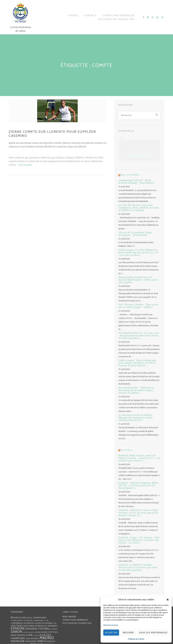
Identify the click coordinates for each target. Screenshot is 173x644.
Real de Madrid (130, 175)
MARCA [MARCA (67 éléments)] (42, 641)
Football (127, 450)
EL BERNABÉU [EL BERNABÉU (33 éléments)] (52, 626)
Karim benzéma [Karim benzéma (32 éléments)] (18, 635)
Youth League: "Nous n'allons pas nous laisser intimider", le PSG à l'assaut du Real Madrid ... (137, 363)
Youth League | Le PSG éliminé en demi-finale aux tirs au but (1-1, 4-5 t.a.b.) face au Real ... (138, 252)
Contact (90, 15)
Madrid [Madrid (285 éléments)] (47, 638)
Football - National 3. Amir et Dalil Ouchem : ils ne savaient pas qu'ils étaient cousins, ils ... (138, 513)
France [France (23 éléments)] (55, 629)
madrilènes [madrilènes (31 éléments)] (31, 641)
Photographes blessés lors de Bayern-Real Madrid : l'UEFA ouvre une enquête (138, 280)
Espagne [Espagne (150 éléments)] (18, 628)
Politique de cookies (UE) (116, 19)
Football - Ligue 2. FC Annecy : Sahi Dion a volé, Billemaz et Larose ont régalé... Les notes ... (139, 540)
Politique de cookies (136, 639)
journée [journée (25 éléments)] (37, 632)
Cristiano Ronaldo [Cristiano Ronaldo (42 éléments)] (34, 626)
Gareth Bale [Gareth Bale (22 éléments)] (28, 632)
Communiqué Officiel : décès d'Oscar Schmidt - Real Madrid (136, 182)
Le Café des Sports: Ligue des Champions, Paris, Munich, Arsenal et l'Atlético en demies (139, 208)
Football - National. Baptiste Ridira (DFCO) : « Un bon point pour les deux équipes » (139, 485)
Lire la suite (25, 165)
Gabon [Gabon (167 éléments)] (16, 632)
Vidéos (73, 15)
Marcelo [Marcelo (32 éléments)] (51, 641)
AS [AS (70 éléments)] (12, 617)
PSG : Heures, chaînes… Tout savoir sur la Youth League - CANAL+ (139, 306)
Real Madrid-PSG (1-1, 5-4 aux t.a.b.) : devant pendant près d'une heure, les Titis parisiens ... (139, 336)
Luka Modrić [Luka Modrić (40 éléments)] (32, 638)
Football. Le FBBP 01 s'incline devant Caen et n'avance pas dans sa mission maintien (138, 567)
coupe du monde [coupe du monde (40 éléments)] (44, 623)
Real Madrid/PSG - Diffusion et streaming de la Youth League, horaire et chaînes (136, 390)
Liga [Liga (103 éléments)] (29, 635)
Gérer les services (111, 625)
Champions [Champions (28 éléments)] (38, 620)
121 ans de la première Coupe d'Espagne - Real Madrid (135, 234)
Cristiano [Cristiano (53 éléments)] (17, 626)
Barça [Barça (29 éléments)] (29, 618)
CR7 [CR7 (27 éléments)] (55, 623)
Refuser (128, 633)
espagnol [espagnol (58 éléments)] (32, 629)
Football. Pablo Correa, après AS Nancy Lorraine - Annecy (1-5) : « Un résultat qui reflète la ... (139, 458)
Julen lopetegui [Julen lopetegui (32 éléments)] (50, 632)
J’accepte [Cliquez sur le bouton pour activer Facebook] (139, 156)
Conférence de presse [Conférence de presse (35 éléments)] (22, 623)
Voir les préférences (153, 633)
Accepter (111, 633)
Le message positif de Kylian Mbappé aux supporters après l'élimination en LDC (136, 418)
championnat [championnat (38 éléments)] (40, 618)
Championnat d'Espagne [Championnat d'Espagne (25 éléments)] (22, 620)
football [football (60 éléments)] (45, 629)
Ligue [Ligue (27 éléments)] (36, 635)
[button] (168, 600)
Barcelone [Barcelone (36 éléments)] (20, 618)
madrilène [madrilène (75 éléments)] (18, 641)
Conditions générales (119, 15)
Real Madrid (69, 617)
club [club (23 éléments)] (46, 620)
